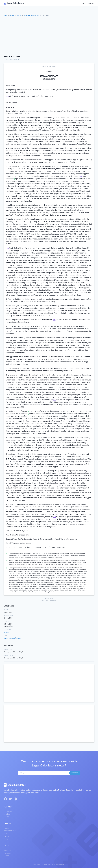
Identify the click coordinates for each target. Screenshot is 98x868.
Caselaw (12, 15)
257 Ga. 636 (8, 59)
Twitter (6, 855)
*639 (8, 248)
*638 (81, 176)
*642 (75, 440)
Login (84, 3)
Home (5, 15)
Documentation (10, 831)
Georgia (19, 15)
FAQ (5, 833)
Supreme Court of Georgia (31, 15)
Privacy (6, 836)
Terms (6, 839)
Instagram (8, 853)
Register (91, 3)
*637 (8, 96)
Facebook (7, 850)
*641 (55, 400)
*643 (54, 517)
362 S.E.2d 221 (17, 59)
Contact (7, 828)
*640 (54, 320)
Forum (6, 817)
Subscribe (75, 773)
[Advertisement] (49, 36)
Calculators (8, 811)
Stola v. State (12, 56)
